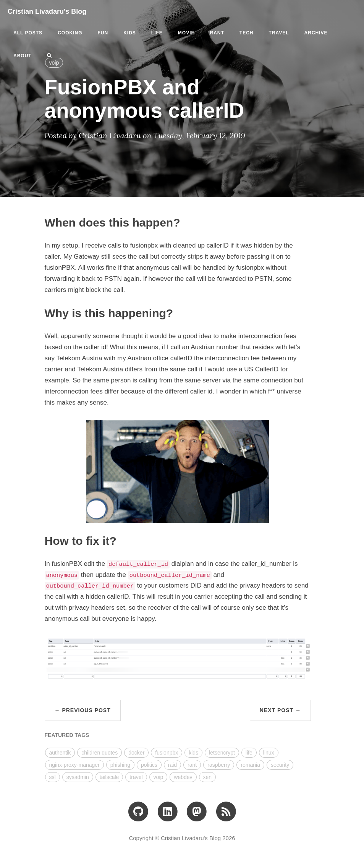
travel (279, 33)
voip (159, 777)
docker (136, 753)
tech (247, 33)
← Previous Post (83, 710)
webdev (183, 777)
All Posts (28, 33)
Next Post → (280, 710)
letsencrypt (222, 753)
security (280, 765)
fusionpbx (167, 753)
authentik (60, 753)
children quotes (99, 753)
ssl (53, 777)
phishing (120, 765)
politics (149, 765)
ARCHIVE (316, 33)
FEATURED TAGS (67, 735)
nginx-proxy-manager (74, 765)
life (157, 33)
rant (217, 33)
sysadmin (78, 777)
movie (186, 33)
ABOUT (23, 56)
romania (250, 765)
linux (269, 753)
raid (172, 765)
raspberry (219, 765)
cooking (70, 33)
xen (208, 777)
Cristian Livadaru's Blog (47, 11)
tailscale (109, 777)
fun (103, 33)
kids (130, 33)
